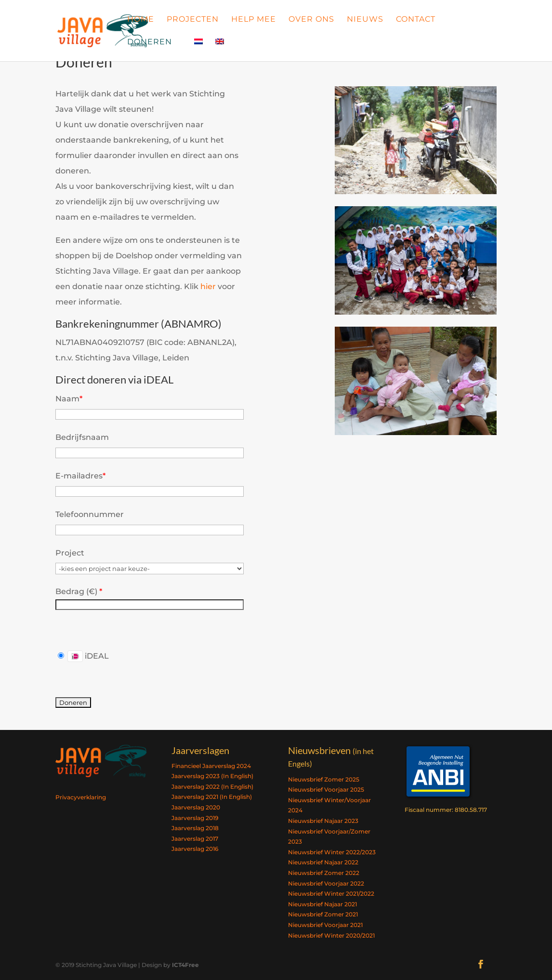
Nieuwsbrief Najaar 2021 (322, 904)
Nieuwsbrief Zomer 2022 (324, 873)
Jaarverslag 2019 (195, 818)
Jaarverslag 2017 (195, 839)
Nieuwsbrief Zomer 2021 (323, 914)
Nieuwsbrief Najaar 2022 (323, 862)
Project (70, 553)
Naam (69, 399)
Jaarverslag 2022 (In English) (212, 787)
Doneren (150, 42)
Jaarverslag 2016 (195, 849)
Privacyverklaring (81, 797)
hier (208, 286)
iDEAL (83, 656)
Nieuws (365, 20)
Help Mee (254, 20)
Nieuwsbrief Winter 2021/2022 (331, 894)
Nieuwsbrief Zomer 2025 (324, 779)
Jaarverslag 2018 (195, 828)
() (93, 591)
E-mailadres (80, 476)
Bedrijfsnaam (82, 437)
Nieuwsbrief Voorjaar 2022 (326, 883)
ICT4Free (185, 965)
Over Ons (311, 20)
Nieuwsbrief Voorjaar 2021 (325, 925)
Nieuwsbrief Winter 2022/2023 (332, 852)
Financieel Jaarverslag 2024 (211, 766)
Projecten (193, 20)
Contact (416, 20)
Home (141, 20)
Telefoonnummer (90, 514)
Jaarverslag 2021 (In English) (212, 797)
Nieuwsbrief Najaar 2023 (323, 821)
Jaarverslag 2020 (196, 807)
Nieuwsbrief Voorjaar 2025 (326, 789)
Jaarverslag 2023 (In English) (212, 776)
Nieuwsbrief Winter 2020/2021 (331, 935)
